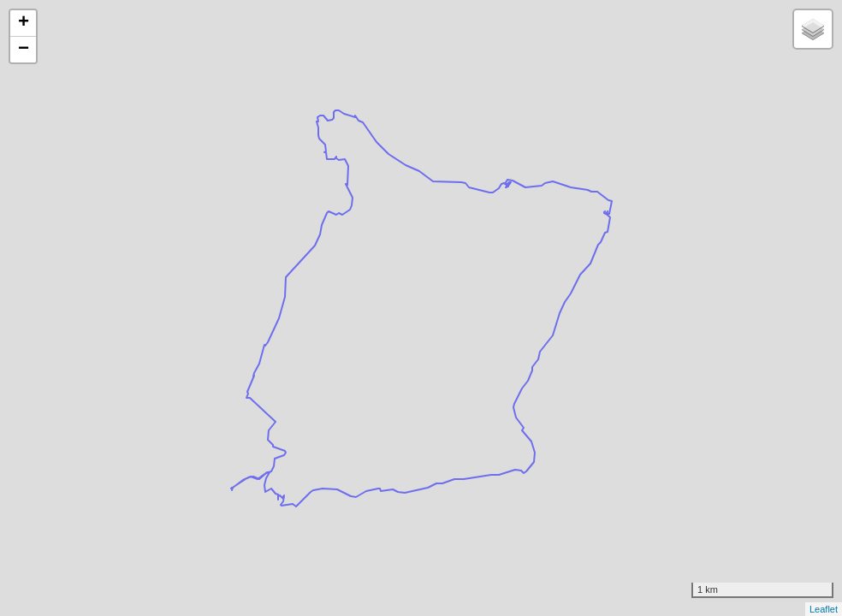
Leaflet (824, 609)
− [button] (24, 50)
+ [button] (24, 23)
